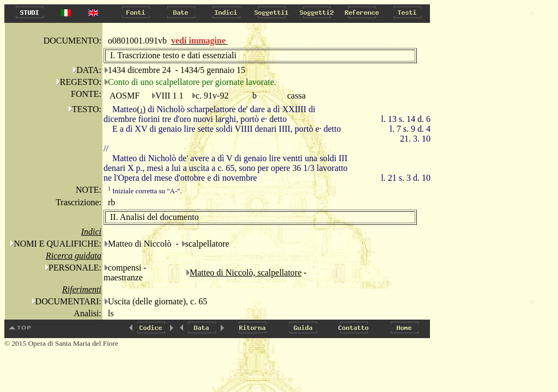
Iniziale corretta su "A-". (145, 191)
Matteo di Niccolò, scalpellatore (245, 272)
